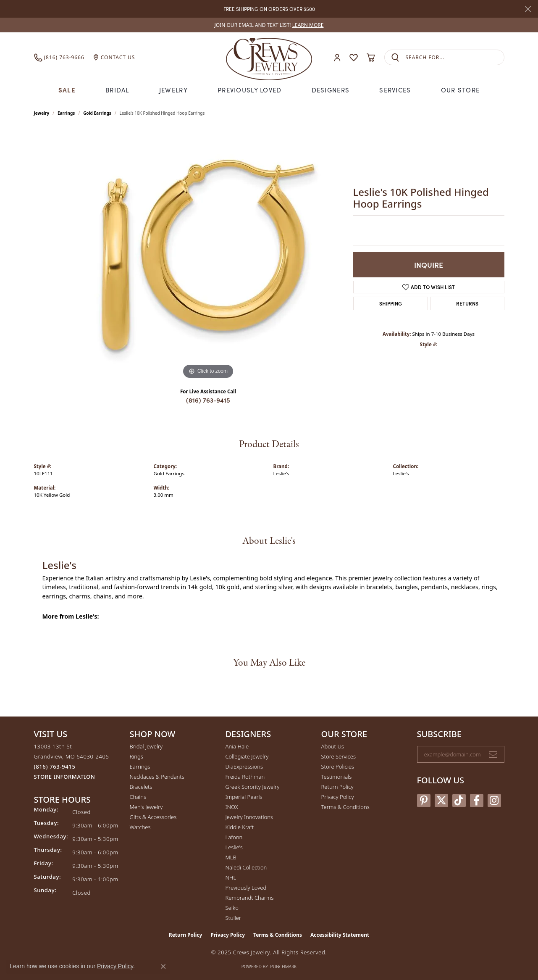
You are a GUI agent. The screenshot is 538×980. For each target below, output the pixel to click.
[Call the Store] (55, 767)
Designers (331, 90)
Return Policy (337, 787)
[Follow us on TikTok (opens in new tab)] (459, 801)
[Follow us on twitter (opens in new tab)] (441, 801)
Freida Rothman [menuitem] (245, 777)
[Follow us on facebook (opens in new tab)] (477, 801)
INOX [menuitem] (232, 807)
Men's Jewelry (146, 807)
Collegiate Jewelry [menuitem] (247, 756)
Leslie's (281, 473)
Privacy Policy (338, 797)
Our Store (461, 90)
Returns (467, 303)
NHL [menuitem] (231, 877)
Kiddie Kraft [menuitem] (240, 827)
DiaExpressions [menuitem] (244, 767)
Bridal (117, 90)
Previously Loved (249, 90)
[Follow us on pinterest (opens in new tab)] (424, 801)
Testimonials (337, 777)
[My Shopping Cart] (371, 58)
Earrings (66, 113)
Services (395, 90)
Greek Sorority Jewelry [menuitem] (253, 787)
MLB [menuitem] (231, 857)
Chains (138, 797)
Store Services (339, 756)
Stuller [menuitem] (234, 918)
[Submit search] (395, 57)
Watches (140, 827)
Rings (136, 756)
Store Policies (338, 767)
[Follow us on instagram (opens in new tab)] (494, 801)
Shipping (391, 303)
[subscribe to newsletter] (493, 754)
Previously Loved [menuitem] (246, 888)
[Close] (528, 9)
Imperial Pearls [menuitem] (244, 797)
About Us (333, 746)
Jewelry (173, 90)
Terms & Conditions (345, 807)
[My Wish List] (354, 58)
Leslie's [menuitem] (234, 847)
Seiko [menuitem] (232, 908)
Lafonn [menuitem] (234, 837)
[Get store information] (65, 777)
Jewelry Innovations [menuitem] (249, 817)
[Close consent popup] (163, 967)
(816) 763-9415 (208, 400)
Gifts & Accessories (153, 817)
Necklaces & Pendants (157, 777)
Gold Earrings (97, 113)
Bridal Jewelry (146, 746)
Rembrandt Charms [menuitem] (250, 898)
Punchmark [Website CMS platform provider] (284, 967)
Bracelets (141, 787)
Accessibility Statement (340, 935)
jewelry (42, 113)
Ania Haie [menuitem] (237, 746)
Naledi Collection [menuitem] (246, 867)
